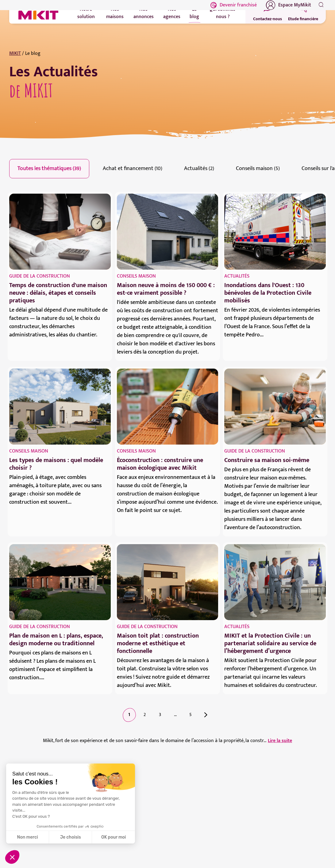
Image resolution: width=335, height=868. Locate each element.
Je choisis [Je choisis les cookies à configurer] (71, 837)
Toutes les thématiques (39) (49, 169)
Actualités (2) (199, 169)
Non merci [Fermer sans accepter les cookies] (27, 837)
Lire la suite (280, 741)
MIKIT (15, 53)
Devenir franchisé (234, 5)
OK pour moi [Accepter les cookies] (114, 837)
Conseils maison (136, 276)
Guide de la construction (40, 276)
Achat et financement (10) (133, 169)
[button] (12, 857)
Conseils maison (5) (258, 169)
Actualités (237, 276)
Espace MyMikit (289, 5)
